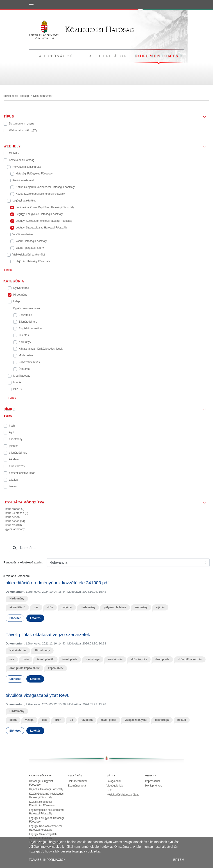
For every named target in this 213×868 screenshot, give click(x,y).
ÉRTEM (179, 860)
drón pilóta (162, 659)
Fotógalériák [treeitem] (114, 781)
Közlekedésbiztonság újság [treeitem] (123, 795)
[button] (106, 115)
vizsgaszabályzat (136, 720)
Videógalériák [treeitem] (115, 786)
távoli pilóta (70, 659)
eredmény (141, 607)
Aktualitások (108, 56)
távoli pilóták (45, 659)
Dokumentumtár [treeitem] (77, 781)
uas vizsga (93, 659)
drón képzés (139, 659)
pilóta (13, 720)
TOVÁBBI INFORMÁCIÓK (47, 860)
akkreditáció (17, 607)
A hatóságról (58, 56)
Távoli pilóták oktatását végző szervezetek (48, 635)
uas (36, 607)
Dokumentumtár (159, 56)
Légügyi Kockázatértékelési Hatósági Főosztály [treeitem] (45, 828)
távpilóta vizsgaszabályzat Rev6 (37, 695)
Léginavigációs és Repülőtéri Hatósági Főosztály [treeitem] (46, 812)
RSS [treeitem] (109, 790)
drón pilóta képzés (190, 659)
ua (71, 720)
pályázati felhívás (115, 607)
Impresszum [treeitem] (153, 781)
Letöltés (35, 618)
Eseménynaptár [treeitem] (77, 786)
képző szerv (56, 668)
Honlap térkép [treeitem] (154, 786)
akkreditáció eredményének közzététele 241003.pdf (57, 583)
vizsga (29, 720)
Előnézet (15, 618)
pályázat (67, 607)
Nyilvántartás (18, 650)
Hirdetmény (17, 599)
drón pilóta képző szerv (24, 668)
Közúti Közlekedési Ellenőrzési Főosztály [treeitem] (42, 804)
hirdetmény (88, 607)
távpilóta (87, 720)
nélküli (182, 720)
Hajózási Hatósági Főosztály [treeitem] (46, 789)
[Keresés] (15, 548)
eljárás (160, 607)
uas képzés (115, 659)
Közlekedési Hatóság (82, 29)
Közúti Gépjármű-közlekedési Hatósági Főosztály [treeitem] (47, 796)
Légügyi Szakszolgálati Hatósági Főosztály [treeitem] (43, 836)
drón (50, 607)
